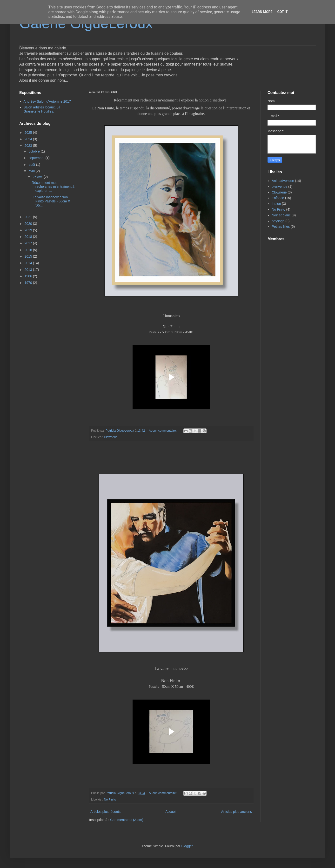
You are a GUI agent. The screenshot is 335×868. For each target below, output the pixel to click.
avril (32, 171)
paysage (278, 221)
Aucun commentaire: (163, 431)
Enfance (278, 198)
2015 (29, 256)
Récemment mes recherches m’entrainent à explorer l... (53, 187)
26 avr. (38, 177)
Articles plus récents (105, 812)
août (32, 165)
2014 (29, 263)
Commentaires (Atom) (127, 820)
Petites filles (281, 227)
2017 (29, 243)
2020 (29, 224)
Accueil (171, 812)
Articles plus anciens (236, 812)
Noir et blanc (281, 215)
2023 (29, 146)
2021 (29, 217)
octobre (35, 151)
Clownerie (111, 437)
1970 (29, 283)
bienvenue (280, 187)
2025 (29, 133)
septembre (37, 158)
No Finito (110, 800)
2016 (29, 250)
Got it (282, 12)
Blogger (187, 846)
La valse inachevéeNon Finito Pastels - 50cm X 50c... (51, 201)
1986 (29, 276)
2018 (29, 237)
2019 (29, 230)
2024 (29, 139)
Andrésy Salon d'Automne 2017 (47, 101)
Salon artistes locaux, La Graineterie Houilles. (42, 109)
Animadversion (283, 181)
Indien (276, 204)
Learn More (262, 12)
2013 (29, 270)
